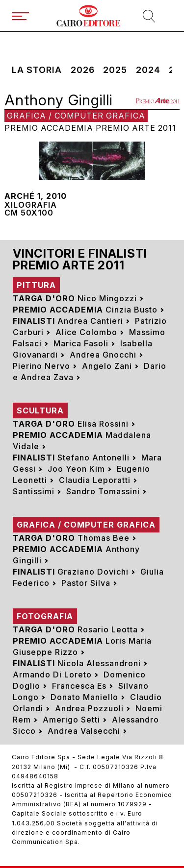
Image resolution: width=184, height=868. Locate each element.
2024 (148, 70)
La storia (37, 70)
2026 (83, 70)
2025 (115, 70)
